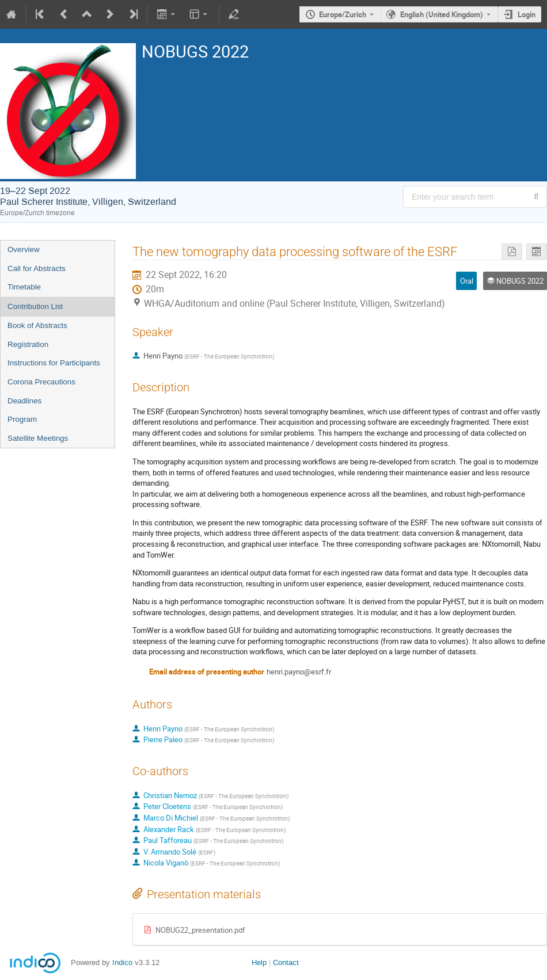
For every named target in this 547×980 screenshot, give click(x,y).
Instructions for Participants (54, 363)
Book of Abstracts (37, 325)
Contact (286, 962)
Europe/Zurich (343, 14)
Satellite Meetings (38, 438)
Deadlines (24, 401)
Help (259, 962)
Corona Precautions (41, 382)
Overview (24, 249)
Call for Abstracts (37, 268)
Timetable (24, 287)
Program (22, 419)
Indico (122, 962)
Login (527, 14)
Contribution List (35, 306)
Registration (28, 344)
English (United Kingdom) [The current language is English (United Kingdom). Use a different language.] (442, 14)
